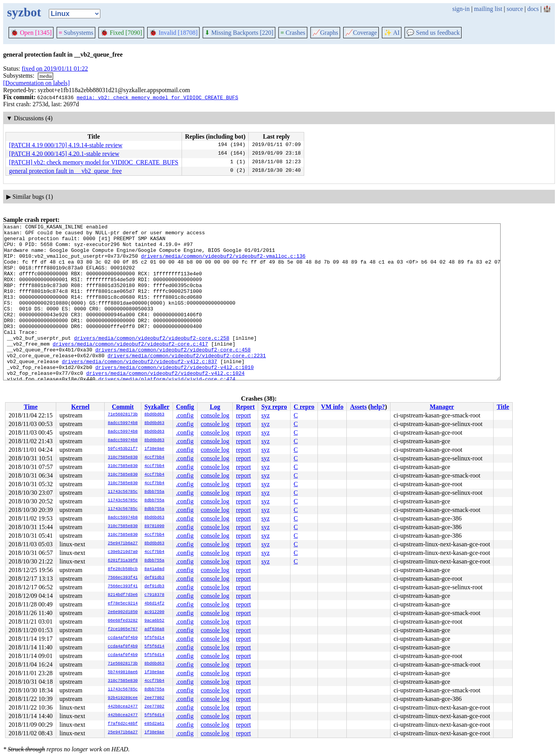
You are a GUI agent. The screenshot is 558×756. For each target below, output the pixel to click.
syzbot (24, 12)
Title (503, 407)
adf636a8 (154, 629)
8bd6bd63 (154, 415)
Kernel (80, 407)
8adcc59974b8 (123, 423)
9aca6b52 (154, 621)
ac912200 (154, 612)
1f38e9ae (154, 449)
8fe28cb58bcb (123, 569)
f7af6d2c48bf (123, 724)
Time (31, 407)
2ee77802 (154, 698)
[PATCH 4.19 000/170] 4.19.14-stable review (66, 145)
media (46, 76)
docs (533, 9)
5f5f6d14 (154, 638)
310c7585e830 (123, 458)
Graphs (325, 33)
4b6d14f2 (154, 604)
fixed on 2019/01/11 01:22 (55, 69)
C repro (304, 407)
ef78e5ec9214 (123, 604)
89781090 (154, 526)
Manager (442, 407)
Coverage (361, 33)
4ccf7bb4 (154, 458)
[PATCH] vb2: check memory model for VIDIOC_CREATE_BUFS (94, 162)
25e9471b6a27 (123, 544)
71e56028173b (123, 415)
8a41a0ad (154, 569)
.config (185, 415)
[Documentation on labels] (37, 83)
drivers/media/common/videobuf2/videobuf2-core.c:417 (130, 368)
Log (215, 407)
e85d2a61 (154, 724)
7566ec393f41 (123, 578)
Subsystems (76, 33)
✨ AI (392, 33)
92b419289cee (123, 698)
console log (215, 415)
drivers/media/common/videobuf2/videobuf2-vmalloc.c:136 (223, 263)
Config (185, 407)
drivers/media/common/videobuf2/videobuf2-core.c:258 (152, 361)
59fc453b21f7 (123, 449)
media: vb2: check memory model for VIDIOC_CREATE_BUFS (157, 97)
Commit (123, 407)
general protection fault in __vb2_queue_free (65, 171)
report (243, 415)
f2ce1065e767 (123, 629)
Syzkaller (157, 407)
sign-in (461, 9)
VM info (332, 407)
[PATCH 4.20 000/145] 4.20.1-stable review (64, 154)
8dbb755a (154, 492)
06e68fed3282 (123, 621)
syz (265, 415)
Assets (358, 407)
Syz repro (274, 407)
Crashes (293, 33)
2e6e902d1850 (123, 612)
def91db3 (154, 578)
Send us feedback (433, 33)
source (515, 9)
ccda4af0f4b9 (123, 638)
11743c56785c (123, 492)
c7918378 (154, 595)
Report (245, 407)
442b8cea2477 (123, 707)
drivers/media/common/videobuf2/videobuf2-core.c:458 (173, 375)
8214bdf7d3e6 (123, 595)
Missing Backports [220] (239, 33)
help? (377, 407)
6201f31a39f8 (123, 561)
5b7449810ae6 (123, 672)
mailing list (488, 9)
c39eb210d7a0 (123, 552)
